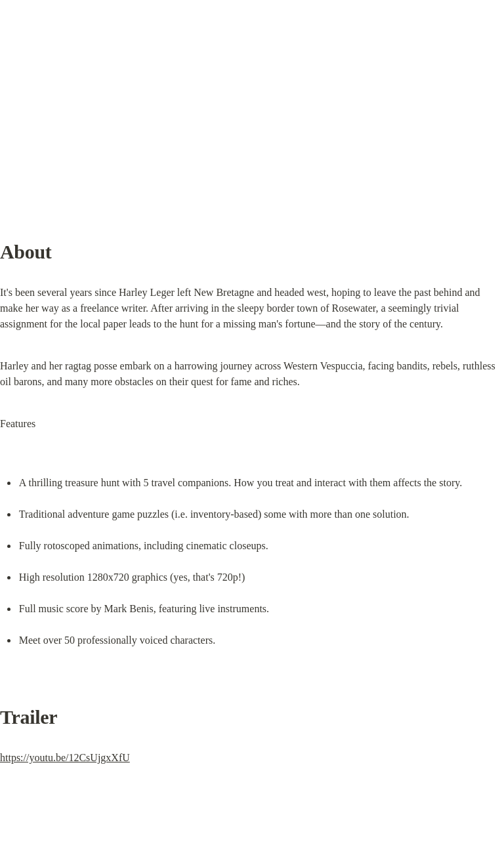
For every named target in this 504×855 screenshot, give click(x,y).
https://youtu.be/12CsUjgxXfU (65, 758)
